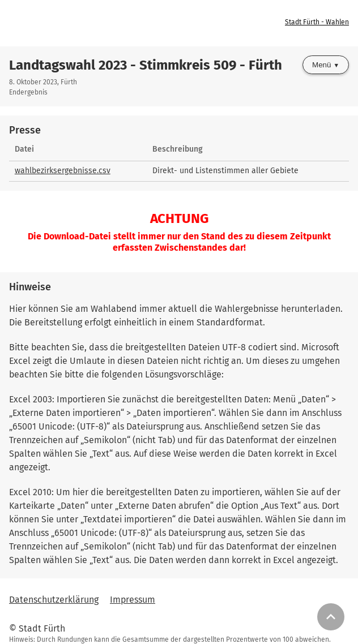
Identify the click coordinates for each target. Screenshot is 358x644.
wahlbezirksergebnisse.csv (63, 171)
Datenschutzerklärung (54, 600)
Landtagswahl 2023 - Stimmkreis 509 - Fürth (146, 65)
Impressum (133, 600)
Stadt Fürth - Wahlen (317, 22)
